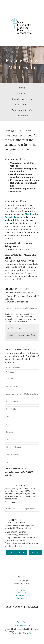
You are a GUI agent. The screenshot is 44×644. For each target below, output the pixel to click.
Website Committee (15, 541)
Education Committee (15, 532)
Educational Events (22, 110)
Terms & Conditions (22, 625)
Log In (22, 590)
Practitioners (22, 104)
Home (22, 88)
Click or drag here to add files (22, 335)
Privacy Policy (22, 622)
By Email (10, 502)
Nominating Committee (16, 535)
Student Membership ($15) (18, 302)
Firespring (28, 633)
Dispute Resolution (22, 99)
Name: (8, 367)
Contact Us (22, 598)
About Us (22, 93)
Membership (22, 116)
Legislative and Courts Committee (21, 538)
